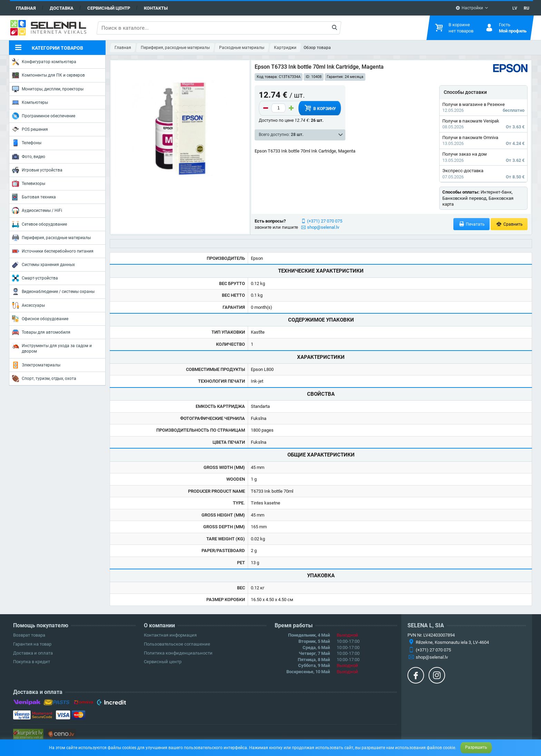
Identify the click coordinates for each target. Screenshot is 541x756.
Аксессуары (28, 305)
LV (515, 8)
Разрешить (476, 747)
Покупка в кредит (32, 662)
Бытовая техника (34, 197)
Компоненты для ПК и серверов (48, 75)
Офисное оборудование (40, 319)
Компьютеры (30, 102)
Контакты (156, 8)
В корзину (320, 108)
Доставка (62, 8)
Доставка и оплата (33, 653)
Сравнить (509, 224)
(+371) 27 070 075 (325, 221)
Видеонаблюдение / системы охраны (53, 292)
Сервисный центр (109, 8)
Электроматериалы (36, 365)
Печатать (472, 224)
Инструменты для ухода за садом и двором (52, 348)
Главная (26, 8)
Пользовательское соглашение (177, 644)
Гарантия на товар (32, 644)
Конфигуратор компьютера (44, 62)
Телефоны (27, 143)
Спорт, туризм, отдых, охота (44, 379)
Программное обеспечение (44, 116)
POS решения (30, 129)
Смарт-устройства (35, 278)
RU (527, 8)
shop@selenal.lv (323, 227)
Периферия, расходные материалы (51, 238)
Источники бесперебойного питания (53, 251)
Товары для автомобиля (41, 332)
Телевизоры (29, 184)
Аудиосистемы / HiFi (37, 210)
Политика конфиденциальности (178, 653)
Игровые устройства (37, 170)
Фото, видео (29, 157)
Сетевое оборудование (40, 224)
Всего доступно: (281, 135)
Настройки (469, 8)
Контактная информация (170, 635)
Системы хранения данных (43, 265)
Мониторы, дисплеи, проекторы (48, 89)
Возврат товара (29, 635)
